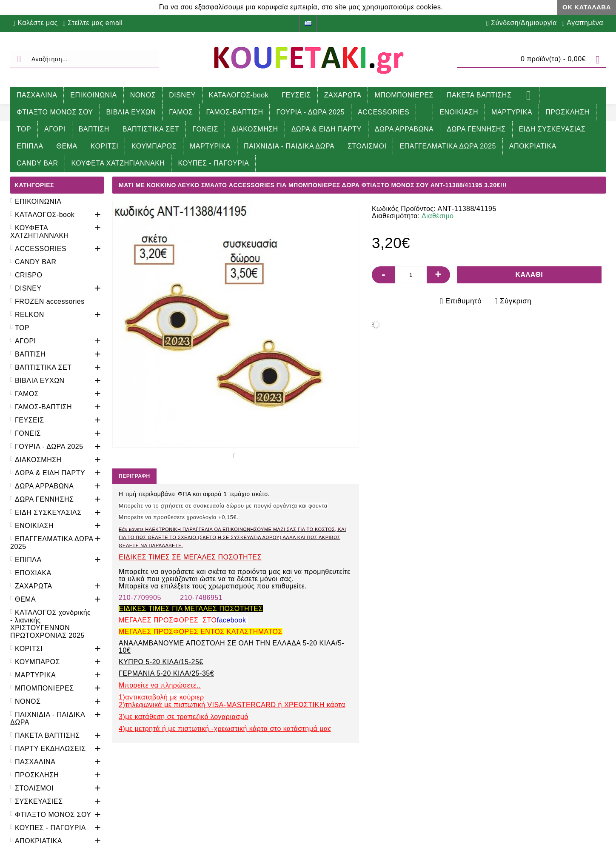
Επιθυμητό (464, 301)
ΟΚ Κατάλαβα (587, 7)
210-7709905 (140, 598)
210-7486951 (201, 598)
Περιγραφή (134, 476)
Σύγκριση (516, 301)
